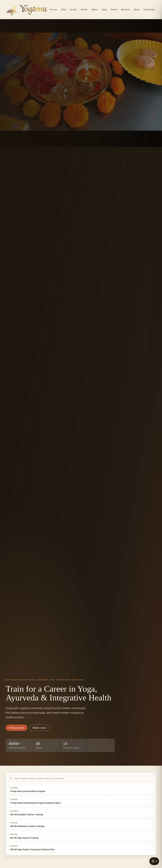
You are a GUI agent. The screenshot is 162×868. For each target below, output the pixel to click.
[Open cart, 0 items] (154, 861)
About (137, 9)
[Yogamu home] (27, 10)
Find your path (16, 728)
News (104, 9)
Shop (63, 9)
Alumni (84, 9)
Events (114, 9)
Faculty (73, 9)
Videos (94, 9)
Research (125, 9)
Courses (53, 9)
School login (149, 9)
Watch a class (39, 728)
